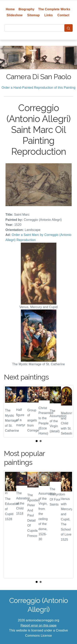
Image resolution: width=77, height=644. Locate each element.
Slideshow (15, 15)
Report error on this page (39, 625)
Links (49, 15)
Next (67, 411)
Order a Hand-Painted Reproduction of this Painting (39, 88)
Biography (26, 9)
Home (10, 9)
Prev (10, 411)
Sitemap (33, 15)
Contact (63, 15)
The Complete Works (54, 9)
